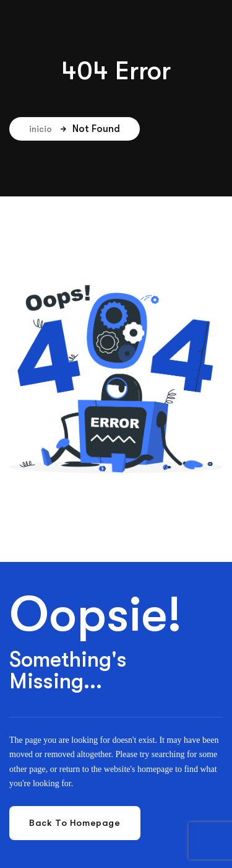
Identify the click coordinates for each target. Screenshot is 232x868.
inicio (48, 129)
